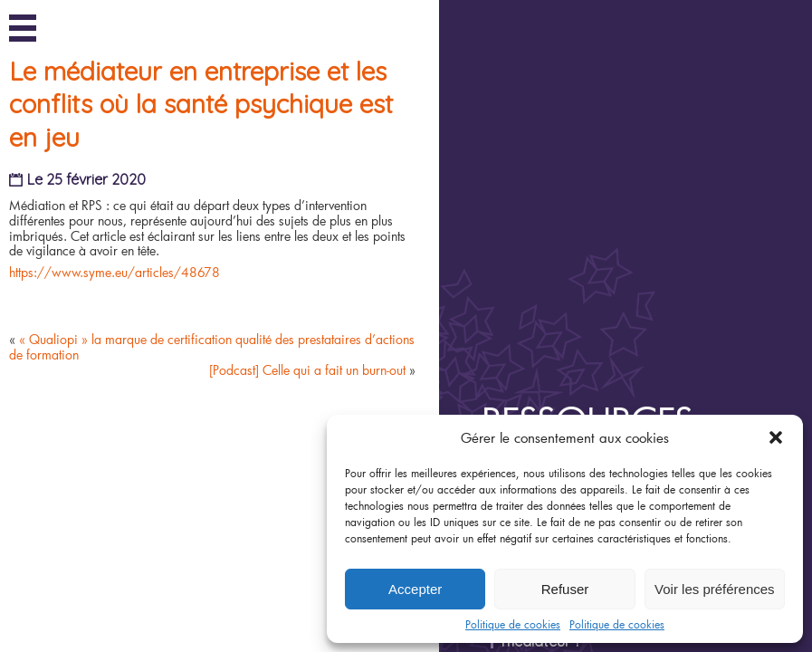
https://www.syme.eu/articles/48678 (122, 344)
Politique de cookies (513, 624)
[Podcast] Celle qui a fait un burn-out (314, 441)
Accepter (415, 589)
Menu (23, 25)
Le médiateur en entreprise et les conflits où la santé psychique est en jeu (208, 176)
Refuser (565, 589)
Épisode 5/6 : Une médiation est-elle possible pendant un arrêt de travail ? (655, 357)
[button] (776, 437)
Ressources (634, 205)
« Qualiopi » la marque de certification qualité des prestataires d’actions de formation (219, 418)
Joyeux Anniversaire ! (611, 254)
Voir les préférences (715, 589)
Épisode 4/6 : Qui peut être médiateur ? (628, 402)
